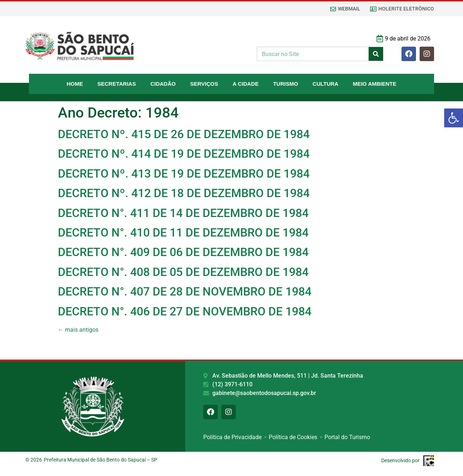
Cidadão (163, 84)
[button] (454, 118)
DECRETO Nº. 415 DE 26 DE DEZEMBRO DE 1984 (184, 134)
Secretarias (116, 84)
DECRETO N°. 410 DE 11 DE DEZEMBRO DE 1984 (183, 233)
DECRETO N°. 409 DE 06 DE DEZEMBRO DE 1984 (183, 252)
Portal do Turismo (347, 438)
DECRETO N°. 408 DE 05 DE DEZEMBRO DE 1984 (183, 272)
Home (75, 84)
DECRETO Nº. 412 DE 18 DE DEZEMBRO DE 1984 (184, 193)
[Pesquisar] (376, 54)
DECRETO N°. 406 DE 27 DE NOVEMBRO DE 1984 (185, 311)
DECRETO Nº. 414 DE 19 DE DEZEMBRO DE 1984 (184, 154)
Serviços (204, 84)
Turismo (286, 84)
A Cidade (246, 84)
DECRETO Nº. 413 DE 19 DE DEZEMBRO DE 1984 (184, 174)
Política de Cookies (293, 438)
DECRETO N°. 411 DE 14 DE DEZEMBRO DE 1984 (183, 213)
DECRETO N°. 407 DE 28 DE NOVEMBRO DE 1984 (185, 292)
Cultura (325, 84)
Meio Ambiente (374, 84)
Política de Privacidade (232, 438)
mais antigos (78, 330)
